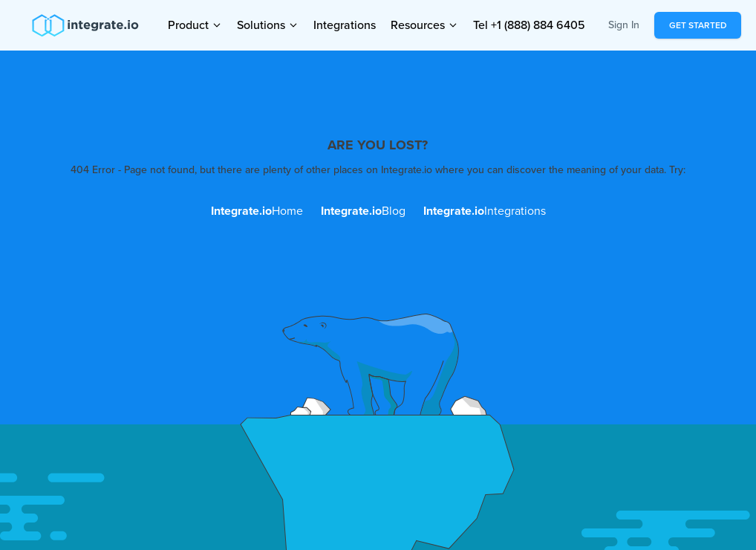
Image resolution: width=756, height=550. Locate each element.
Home (257, 211)
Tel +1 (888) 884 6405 (529, 25)
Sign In (624, 25)
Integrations (345, 25)
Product (195, 22)
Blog (363, 211)
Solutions (268, 22)
